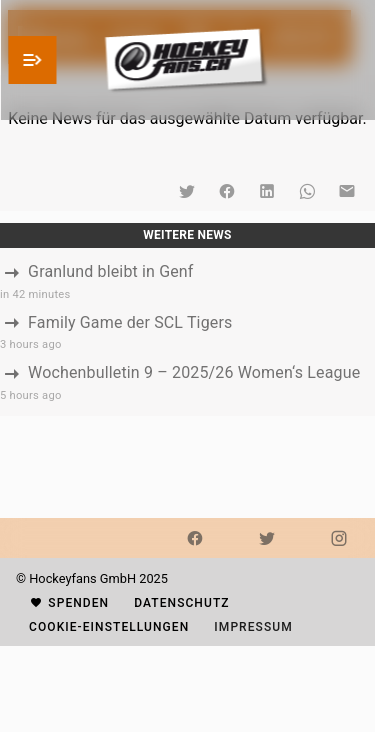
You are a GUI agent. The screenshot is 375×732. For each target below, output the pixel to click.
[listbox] (187, 332)
